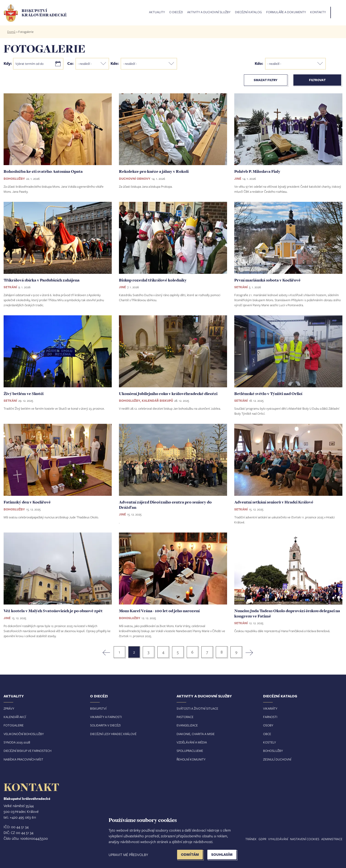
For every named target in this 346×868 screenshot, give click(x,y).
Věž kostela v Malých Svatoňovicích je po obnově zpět (53, 611)
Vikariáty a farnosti (106, 717)
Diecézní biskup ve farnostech (28, 751)
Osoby (268, 725)
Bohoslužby (273, 751)
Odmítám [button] (190, 854)
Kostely (269, 742)
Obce (267, 734)
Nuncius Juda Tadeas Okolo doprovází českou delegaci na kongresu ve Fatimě (287, 613)
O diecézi (176, 12)
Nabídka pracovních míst (23, 759)
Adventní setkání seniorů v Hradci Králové (274, 502)
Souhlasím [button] (222, 854)
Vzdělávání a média (192, 742)
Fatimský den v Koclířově (27, 502)
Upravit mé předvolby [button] (128, 855)
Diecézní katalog (248, 12)
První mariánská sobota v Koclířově (267, 280)
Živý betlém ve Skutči (24, 394)
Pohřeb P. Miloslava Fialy (257, 171)
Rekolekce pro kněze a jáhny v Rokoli (154, 171)
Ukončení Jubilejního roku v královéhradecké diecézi (168, 394)
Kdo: (259, 63)
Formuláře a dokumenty (286, 12)
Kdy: (8, 63)
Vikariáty (270, 708)
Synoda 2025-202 (16, 742)
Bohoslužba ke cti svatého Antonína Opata (43, 171)
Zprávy (9, 708)
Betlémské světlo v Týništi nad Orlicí (268, 394)
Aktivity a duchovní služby (209, 12)
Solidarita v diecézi (105, 725)
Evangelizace (187, 725)
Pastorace (185, 717)
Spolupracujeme (190, 751)
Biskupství (98, 708)
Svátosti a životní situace (197, 708)
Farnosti (270, 717)
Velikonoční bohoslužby (24, 734)
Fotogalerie (14, 725)
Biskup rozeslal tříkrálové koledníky (153, 280)
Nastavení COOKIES (305, 839)
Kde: (115, 63)
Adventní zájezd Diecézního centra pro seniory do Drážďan (165, 505)
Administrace (332, 839)
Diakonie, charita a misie (196, 734)
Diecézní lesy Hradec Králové (113, 734)
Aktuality (157, 12)
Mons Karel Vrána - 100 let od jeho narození (159, 611)
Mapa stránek (246, 839)
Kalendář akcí (15, 717)
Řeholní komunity (191, 759)
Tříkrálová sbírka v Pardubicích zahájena (42, 280)
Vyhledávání (278, 839)
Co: (70, 63)
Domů (11, 32)
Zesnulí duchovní (277, 759)
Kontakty (318, 12)
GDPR (262, 839)
